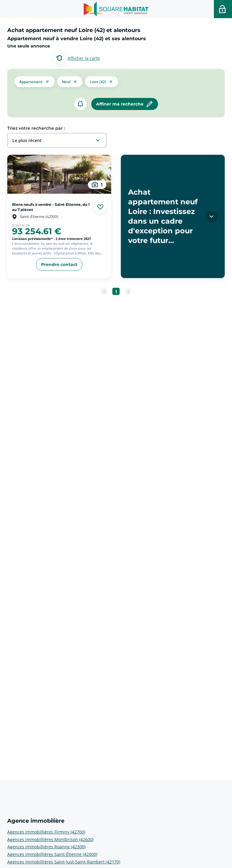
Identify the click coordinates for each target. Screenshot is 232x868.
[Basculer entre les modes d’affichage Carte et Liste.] (77, 58)
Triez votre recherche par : (36, 128)
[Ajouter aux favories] (100, 207)
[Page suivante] (128, 291)
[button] (35, 81)
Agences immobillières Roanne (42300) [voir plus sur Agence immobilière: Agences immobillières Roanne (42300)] (46, 847)
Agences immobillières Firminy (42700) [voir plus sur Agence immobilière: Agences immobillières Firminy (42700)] (46, 832)
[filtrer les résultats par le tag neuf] (70, 81)
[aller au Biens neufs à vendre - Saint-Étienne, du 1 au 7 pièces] (59, 174)
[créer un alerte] (80, 104)
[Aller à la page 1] (116, 291)
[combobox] (59, 141)
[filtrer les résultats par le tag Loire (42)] (101, 81)
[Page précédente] (104, 291)
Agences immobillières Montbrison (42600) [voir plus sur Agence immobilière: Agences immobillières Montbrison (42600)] (50, 839)
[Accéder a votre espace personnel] (223, 9)
